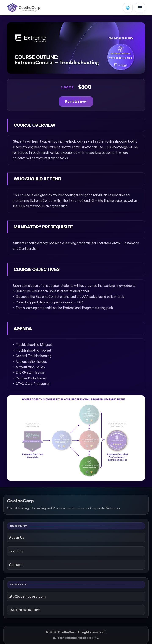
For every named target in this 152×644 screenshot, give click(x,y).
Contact (16, 565)
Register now (76, 101)
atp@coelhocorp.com (27, 596)
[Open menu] (140, 8)
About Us (17, 538)
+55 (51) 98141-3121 (25, 610)
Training (16, 551)
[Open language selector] (128, 8)
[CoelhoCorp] (24, 8)
